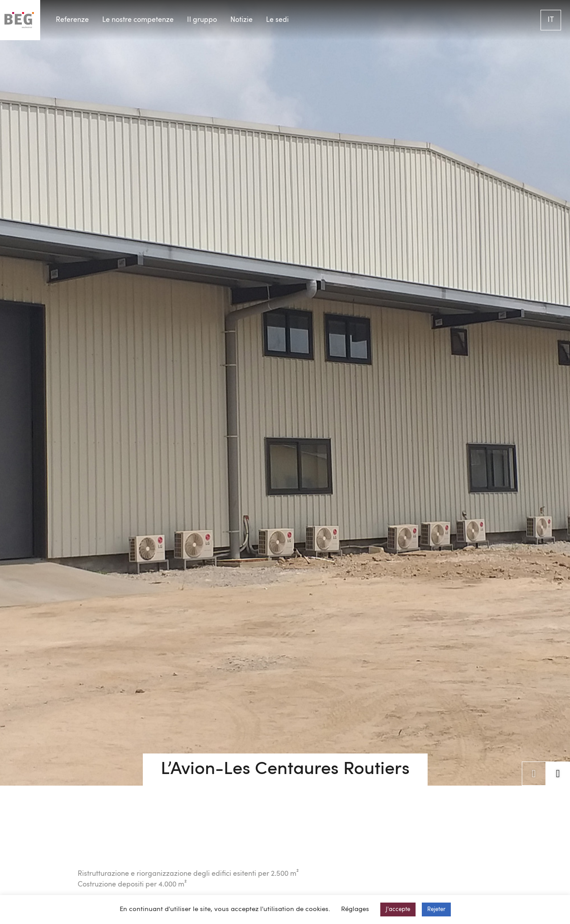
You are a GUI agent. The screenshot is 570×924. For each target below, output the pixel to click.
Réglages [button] (355, 909)
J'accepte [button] (398, 909)
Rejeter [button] (436, 909)
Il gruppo (202, 20)
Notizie (241, 20)
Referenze (72, 20)
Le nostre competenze (138, 20)
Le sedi (277, 20)
